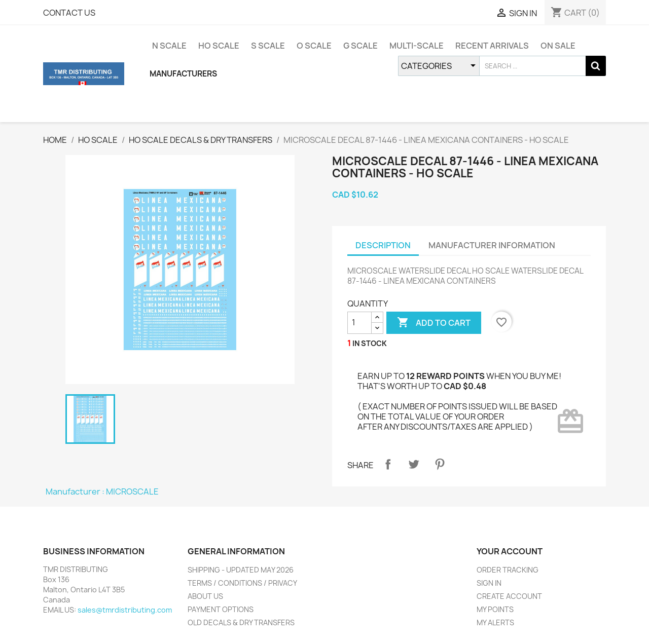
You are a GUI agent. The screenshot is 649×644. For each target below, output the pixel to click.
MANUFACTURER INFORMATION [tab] (492, 245)
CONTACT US (69, 13)
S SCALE (268, 46)
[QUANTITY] (359, 323)
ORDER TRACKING (508, 570)
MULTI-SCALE (417, 46)
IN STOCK (370, 343)
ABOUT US (205, 596)
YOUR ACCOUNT (510, 551)
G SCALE (360, 46)
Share (388, 464)
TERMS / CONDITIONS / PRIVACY (242, 583)
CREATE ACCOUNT (509, 596)
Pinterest (440, 464)
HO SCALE (219, 46)
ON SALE (558, 46)
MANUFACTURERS (183, 74)
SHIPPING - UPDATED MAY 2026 (241, 570)
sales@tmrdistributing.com (125, 610)
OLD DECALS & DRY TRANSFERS (241, 622)
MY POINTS (495, 609)
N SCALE (169, 46)
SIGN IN (489, 583)
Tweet (414, 464)
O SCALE (314, 46)
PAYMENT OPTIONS (221, 609)
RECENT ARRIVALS (492, 46)
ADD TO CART (434, 323)
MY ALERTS (495, 622)
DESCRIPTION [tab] (383, 245)
